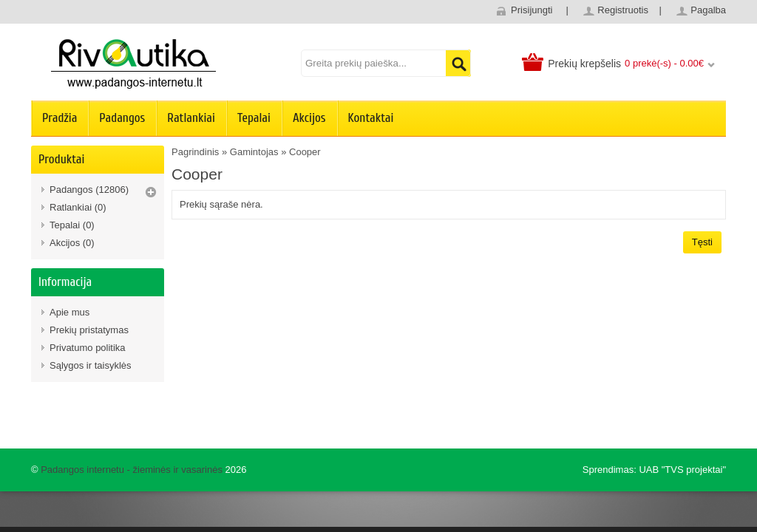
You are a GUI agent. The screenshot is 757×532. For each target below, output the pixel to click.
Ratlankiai (191, 118)
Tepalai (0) (72, 225)
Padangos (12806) (89, 190)
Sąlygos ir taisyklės (91, 365)
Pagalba (708, 10)
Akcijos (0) (72, 243)
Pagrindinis (195, 152)
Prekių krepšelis (584, 64)
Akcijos (309, 118)
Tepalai (254, 118)
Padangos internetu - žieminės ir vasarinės (132, 470)
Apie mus (69, 312)
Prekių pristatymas (89, 330)
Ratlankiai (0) (78, 207)
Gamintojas (254, 152)
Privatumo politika (88, 348)
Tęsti (702, 242)
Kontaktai (371, 118)
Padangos (122, 118)
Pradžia (60, 118)
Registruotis (623, 10)
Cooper (305, 152)
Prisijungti (532, 10)
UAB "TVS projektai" (682, 470)
